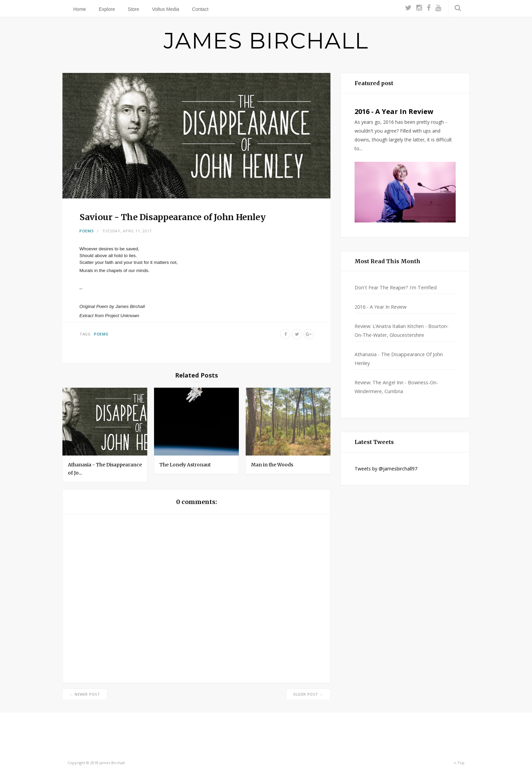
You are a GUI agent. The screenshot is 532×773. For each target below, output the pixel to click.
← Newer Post (85, 694)
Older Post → (308, 694)
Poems (87, 231)
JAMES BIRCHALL (266, 41)
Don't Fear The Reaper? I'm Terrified (396, 287)
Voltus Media (166, 9)
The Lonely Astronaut (185, 465)
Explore (107, 9)
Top (459, 763)
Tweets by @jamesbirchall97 (386, 469)
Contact (200, 9)
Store (134, 9)
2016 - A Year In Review (394, 111)
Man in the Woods (272, 465)
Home (80, 9)
